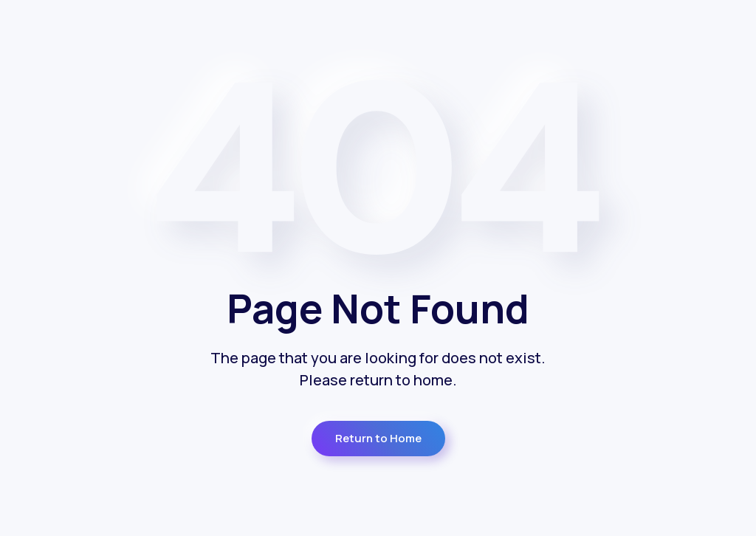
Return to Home (378, 438)
